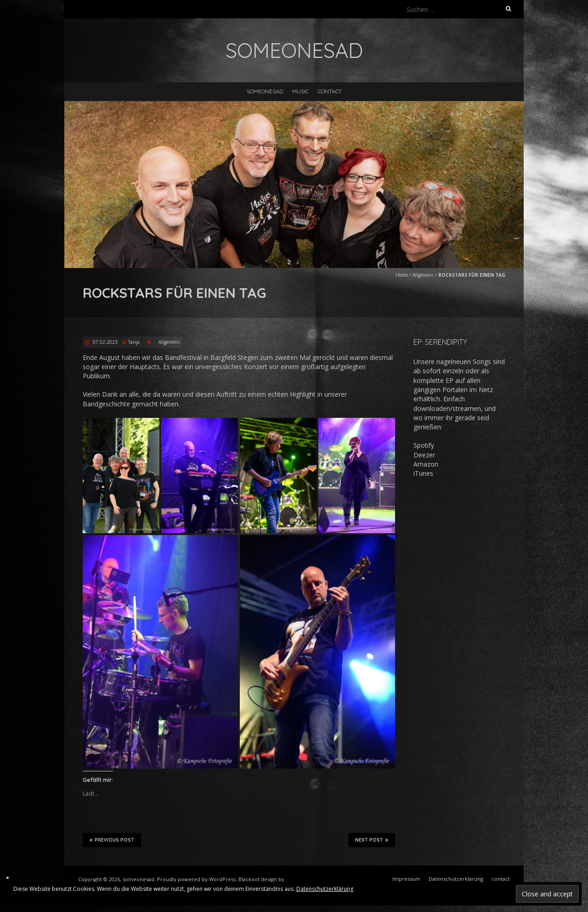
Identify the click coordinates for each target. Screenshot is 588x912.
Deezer (424, 455)
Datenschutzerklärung (325, 889)
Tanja (134, 342)
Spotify (424, 445)
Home (402, 275)
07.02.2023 (105, 342)
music (300, 91)
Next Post (372, 840)
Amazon (426, 464)
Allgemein (423, 275)
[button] (121, 476)
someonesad (265, 91)
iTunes (423, 473)
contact (330, 91)
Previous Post (112, 840)
